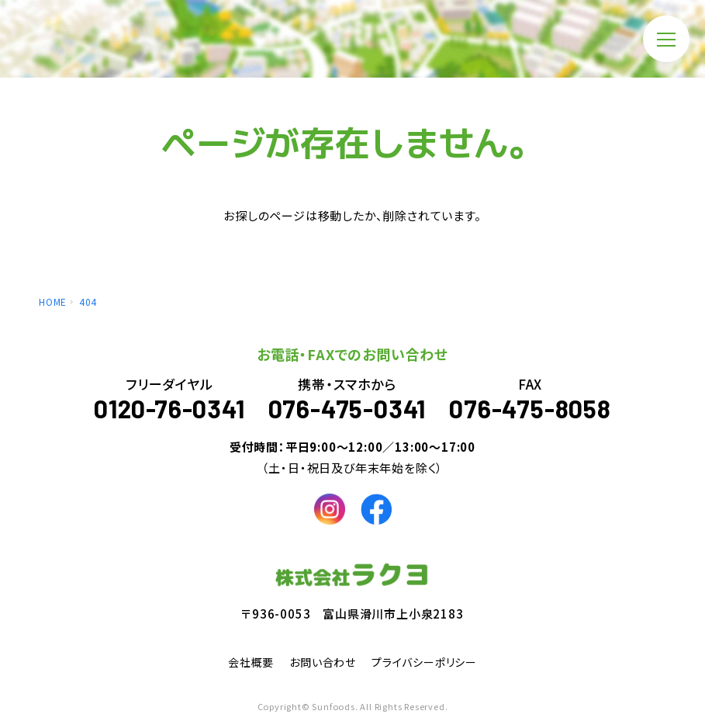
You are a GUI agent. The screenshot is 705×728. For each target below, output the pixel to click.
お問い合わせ (323, 662)
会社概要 (251, 662)
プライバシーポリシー (424, 662)
